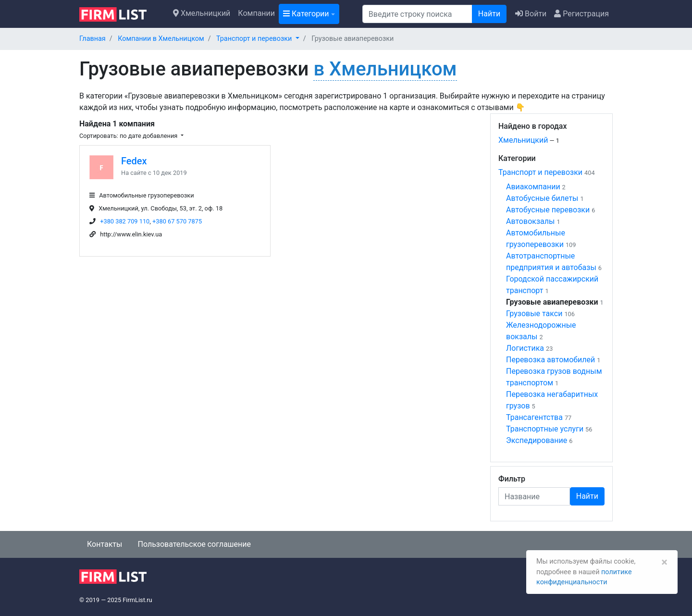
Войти (531, 14)
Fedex (134, 161)
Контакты (105, 544)
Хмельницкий (202, 13)
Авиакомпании (533, 187)
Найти (489, 14)
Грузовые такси (534, 314)
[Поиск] (417, 14)
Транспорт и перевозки (540, 172)
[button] (258, 39)
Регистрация (581, 14)
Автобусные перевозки (548, 210)
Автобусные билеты (542, 198)
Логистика (525, 348)
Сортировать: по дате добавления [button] (129, 136)
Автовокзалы (530, 221)
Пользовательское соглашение (194, 544)
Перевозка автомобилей (550, 360)
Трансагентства (534, 417)
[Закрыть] (664, 562)
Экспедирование (537, 440)
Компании (256, 13)
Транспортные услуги (545, 429)
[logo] (120, 13)
